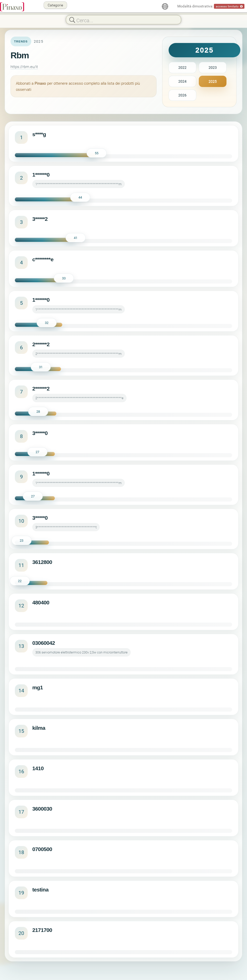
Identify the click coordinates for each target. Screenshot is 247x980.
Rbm (20, 55)
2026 (182, 95)
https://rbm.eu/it (24, 67)
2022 (182, 67)
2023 (213, 67)
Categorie (55, 5)
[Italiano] (165, 6)
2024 (182, 81)
